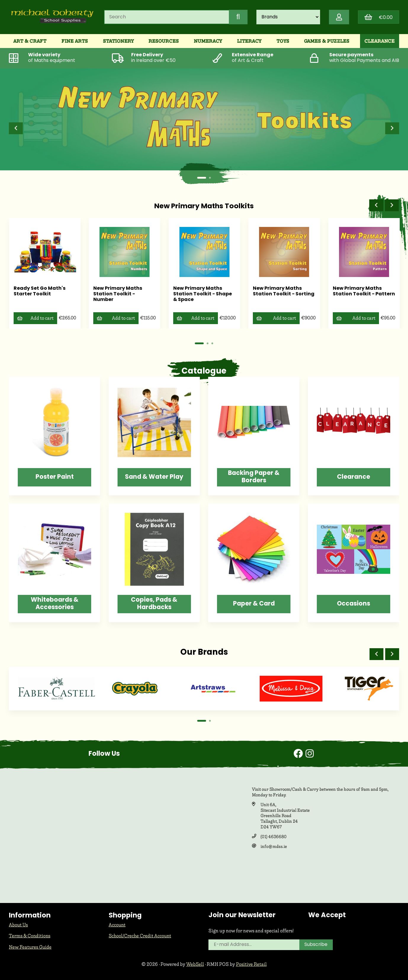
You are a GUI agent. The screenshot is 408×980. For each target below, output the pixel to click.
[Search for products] (166, 17)
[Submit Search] (237, 17)
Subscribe (316, 947)
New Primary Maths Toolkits (204, 207)
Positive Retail (252, 966)
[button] (16, 129)
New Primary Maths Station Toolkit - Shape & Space (201, 294)
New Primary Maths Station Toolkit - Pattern (355, 294)
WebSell (195, 966)
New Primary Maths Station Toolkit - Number (117, 294)
